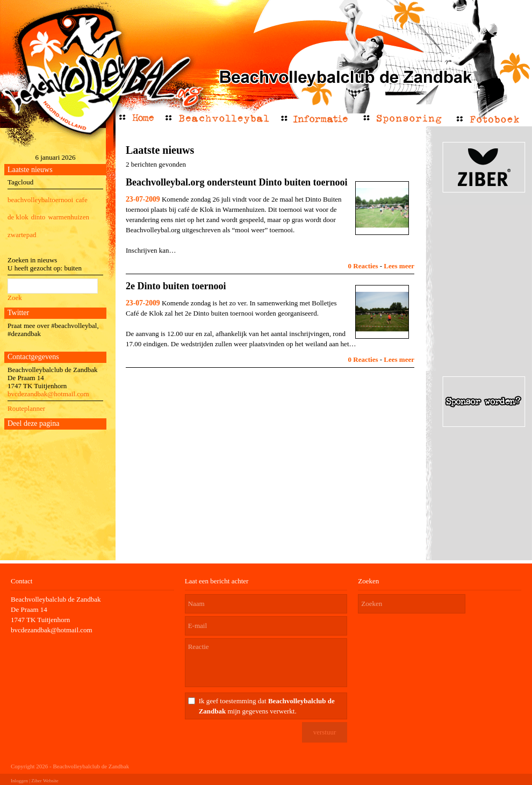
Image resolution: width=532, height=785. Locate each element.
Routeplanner (26, 408)
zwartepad (22, 235)
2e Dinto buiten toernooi (176, 286)
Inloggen (19, 781)
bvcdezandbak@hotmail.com (48, 394)
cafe (82, 200)
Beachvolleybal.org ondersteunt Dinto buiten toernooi (237, 182)
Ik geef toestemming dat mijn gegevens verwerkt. (267, 706)
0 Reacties (363, 266)
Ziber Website (45, 781)
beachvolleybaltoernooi (40, 200)
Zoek (15, 298)
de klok (18, 217)
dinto (38, 217)
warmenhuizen (69, 217)
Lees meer (399, 266)
